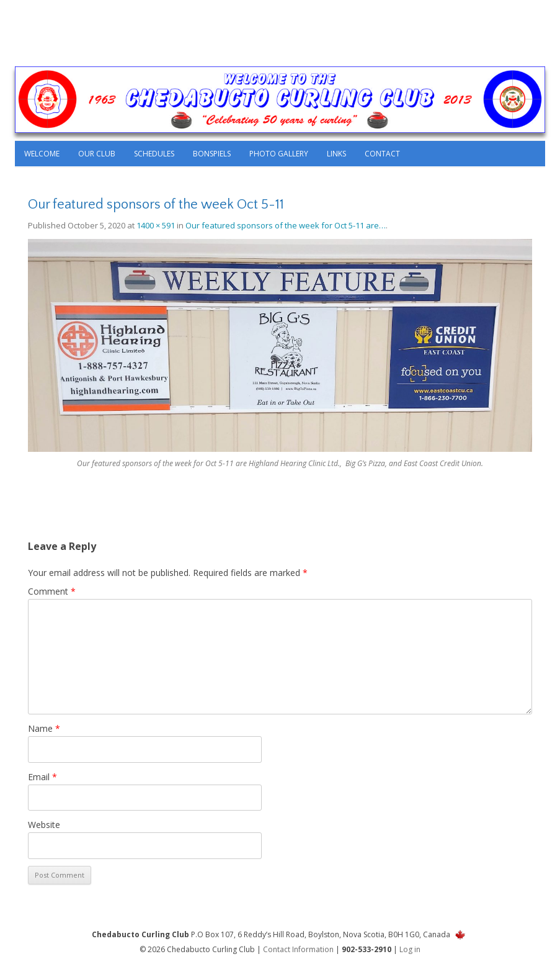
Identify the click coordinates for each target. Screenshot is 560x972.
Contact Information (298, 949)
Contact (382, 154)
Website (44, 825)
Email (42, 777)
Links (336, 154)
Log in (410, 949)
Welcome (42, 154)
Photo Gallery (279, 154)
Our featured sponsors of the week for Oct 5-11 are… (286, 225)
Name (44, 728)
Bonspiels (212, 154)
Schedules (154, 154)
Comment (52, 591)
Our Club (97, 154)
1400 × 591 (156, 225)
